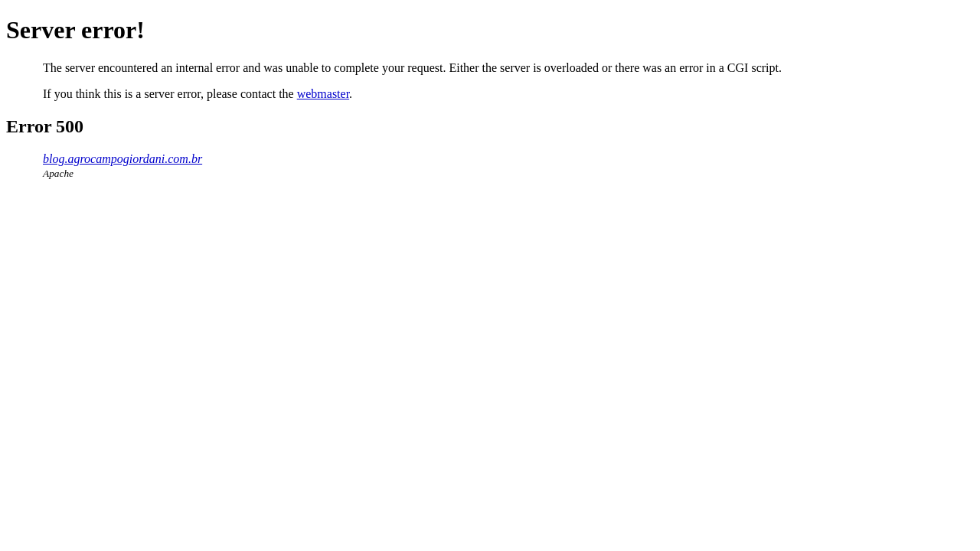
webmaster (323, 94)
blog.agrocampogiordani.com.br (122, 159)
